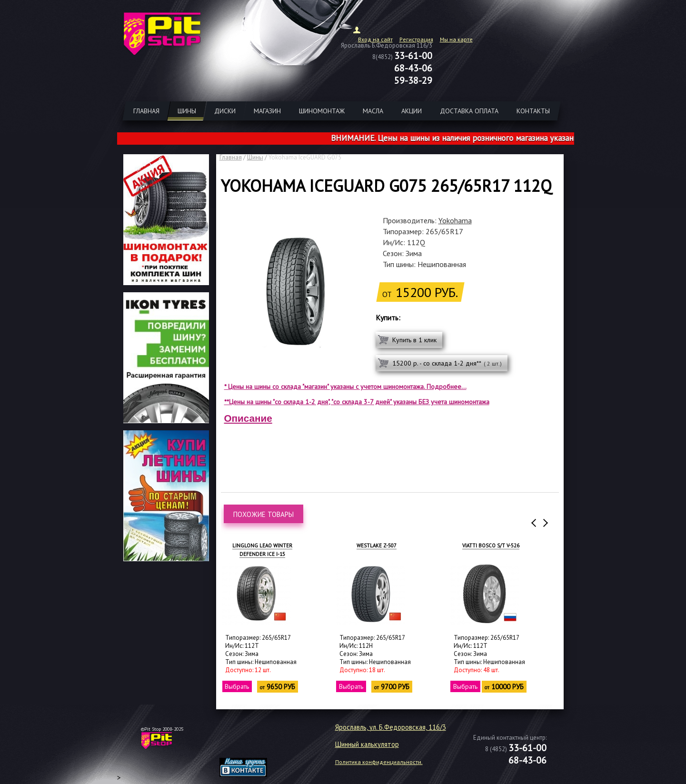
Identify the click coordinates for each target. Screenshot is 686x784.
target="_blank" (255, 744)
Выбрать (237, 686)
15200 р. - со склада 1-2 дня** (447, 363)
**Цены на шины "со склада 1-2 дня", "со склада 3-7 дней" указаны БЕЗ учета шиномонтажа (357, 402)
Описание (248, 418)
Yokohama (455, 220)
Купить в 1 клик (414, 340)
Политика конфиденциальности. (379, 762)
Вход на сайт (375, 39)
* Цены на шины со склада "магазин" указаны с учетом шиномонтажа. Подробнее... (345, 387)
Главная (231, 157)
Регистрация (416, 39)
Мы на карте (456, 39)
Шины (255, 157)
